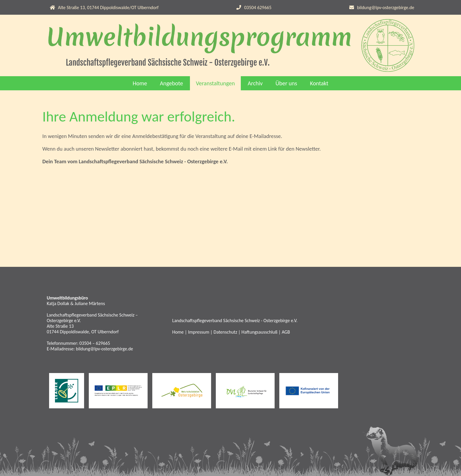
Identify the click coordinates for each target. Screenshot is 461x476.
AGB (286, 332)
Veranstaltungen (215, 83)
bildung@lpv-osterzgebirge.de (386, 8)
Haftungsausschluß (259, 332)
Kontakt (319, 83)
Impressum (198, 332)
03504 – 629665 (95, 343)
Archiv (255, 83)
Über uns (286, 83)
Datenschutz (225, 332)
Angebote (172, 83)
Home (140, 83)
